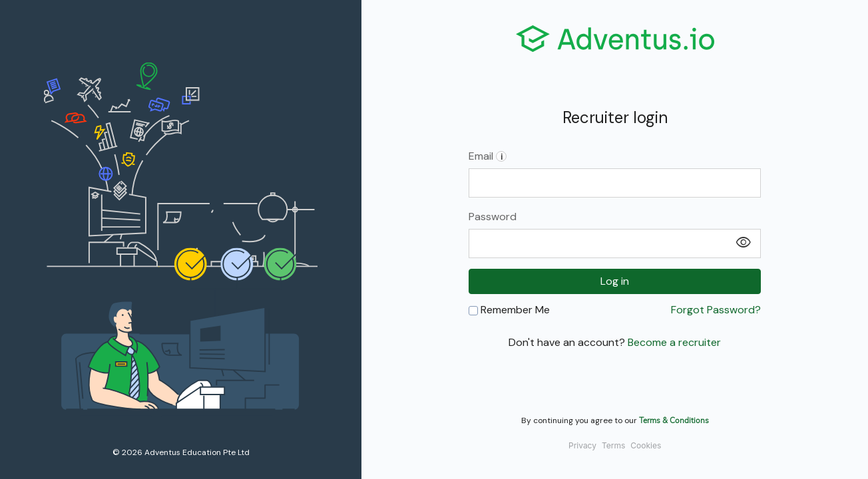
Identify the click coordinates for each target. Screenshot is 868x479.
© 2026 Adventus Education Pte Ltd (181, 452)
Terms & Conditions (674, 420)
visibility (744, 243)
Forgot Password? (716, 310)
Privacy (582, 445)
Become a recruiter (674, 342)
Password (493, 217)
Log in (615, 281)
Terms (613, 445)
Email (488, 156)
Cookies (646, 445)
